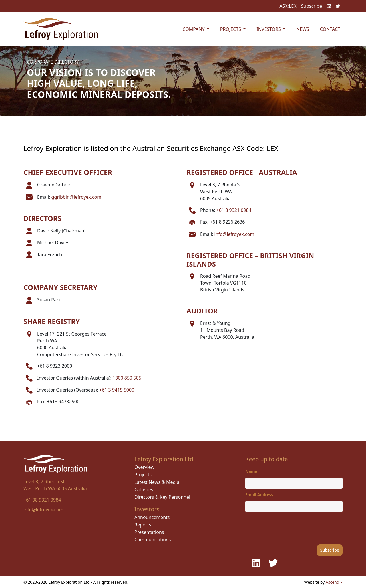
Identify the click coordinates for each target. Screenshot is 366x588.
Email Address (259, 495)
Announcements (152, 517)
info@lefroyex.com (234, 234)
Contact (330, 29)
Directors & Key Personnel (162, 497)
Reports (143, 525)
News (303, 29)
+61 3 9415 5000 (117, 390)
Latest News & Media (157, 482)
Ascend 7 (334, 582)
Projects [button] (231, 29)
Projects (143, 475)
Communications (153, 540)
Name (251, 471)
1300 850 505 (127, 378)
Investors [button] (269, 29)
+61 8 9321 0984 (234, 210)
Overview (144, 467)
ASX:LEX (288, 6)
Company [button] (194, 29)
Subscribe (312, 6)
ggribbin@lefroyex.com (76, 197)
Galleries (144, 490)
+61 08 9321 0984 (42, 500)
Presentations (149, 532)
